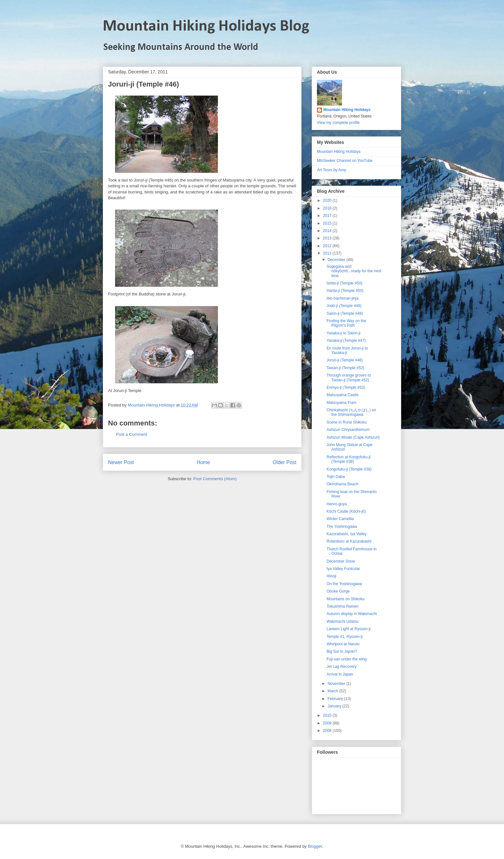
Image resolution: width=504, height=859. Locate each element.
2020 (328, 201)
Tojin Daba (336, 477)
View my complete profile (338, 123)
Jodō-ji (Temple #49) (344, 306)
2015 (328, 223)
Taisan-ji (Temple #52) (345, 368)
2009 (328, 723)
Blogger (315, 846)
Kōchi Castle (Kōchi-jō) (346, 511)
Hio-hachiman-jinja (342, 298)
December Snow (341, 561)
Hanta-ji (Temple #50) (345, 291)
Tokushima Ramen (342, 606)
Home (203, 462)
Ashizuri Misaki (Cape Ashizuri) (353, 437)
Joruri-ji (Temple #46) (345, 360)
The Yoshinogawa (342, 527)
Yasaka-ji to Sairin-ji (343, 333)
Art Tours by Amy (331, 170)
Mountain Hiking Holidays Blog (206, 27)
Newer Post (121, 462)
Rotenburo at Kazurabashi (349, 541)
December (337, 260)
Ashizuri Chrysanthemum (348, 430)
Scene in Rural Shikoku (347, 422)
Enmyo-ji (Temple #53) (346, 387)
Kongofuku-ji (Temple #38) (349, 469)
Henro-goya (337, 504)
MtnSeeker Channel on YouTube (345, 161)
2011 (328, 253)
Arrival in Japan (340, 674)
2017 (328, 216)
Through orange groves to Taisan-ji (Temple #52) (349, 378)
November (337, 684)
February (336, 699)
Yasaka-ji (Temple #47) (346, 341)
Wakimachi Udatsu (343, 621)
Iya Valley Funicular (343, 569)
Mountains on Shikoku (346, 599)
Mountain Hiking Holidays (347, 110)
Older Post (284, 462)
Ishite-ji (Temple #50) (344, 283)
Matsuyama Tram (342, 403)
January (335, 706)
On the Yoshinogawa (344, 584)
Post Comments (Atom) (215, 479)
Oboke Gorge (338, 591)
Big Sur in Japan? (342, 651)
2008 (328, 731)
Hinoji (331, 576)
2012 (328, 246)
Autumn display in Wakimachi (352, 614)
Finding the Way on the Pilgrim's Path (346, 323)
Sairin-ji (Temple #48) (345, 313)
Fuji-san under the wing (347, 659)
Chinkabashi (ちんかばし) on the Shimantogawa (351, 412)
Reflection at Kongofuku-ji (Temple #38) (349, 459)
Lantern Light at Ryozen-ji (349, 629)
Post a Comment (132, 434)
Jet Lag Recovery (342, 667)
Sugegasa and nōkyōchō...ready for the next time (354, 271)
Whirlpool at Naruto (343, 644)
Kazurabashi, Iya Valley (347, 534)
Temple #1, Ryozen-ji (345, 637)
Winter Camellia (340, 519)
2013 (328, 238)
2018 (328, 208)
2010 (328, 715)
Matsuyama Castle (342, 395)
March (333, 691)
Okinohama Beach (342, 484)
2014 (328, 231)
